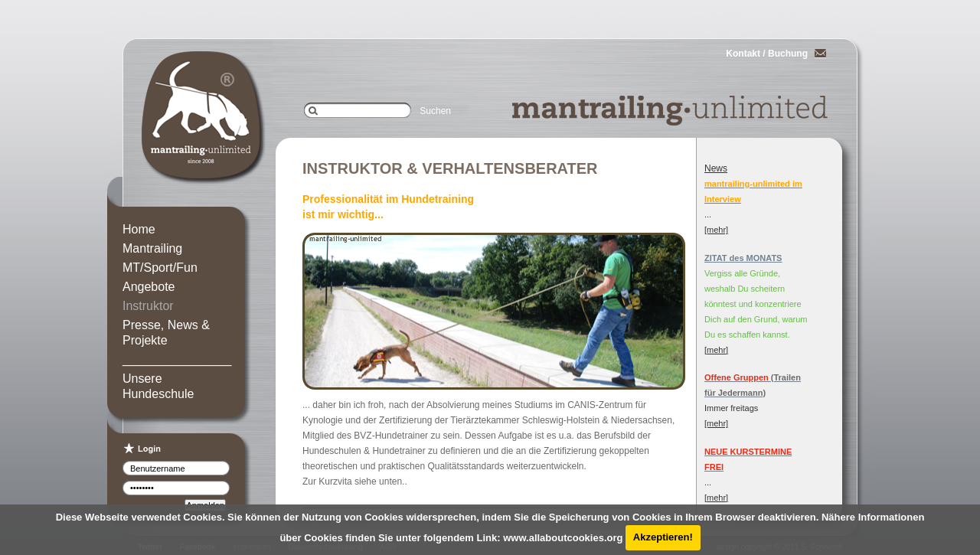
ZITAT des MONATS (743, 258)
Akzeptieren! (663, 537)
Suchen (435, 111)
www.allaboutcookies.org (563, 537)
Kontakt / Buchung (767, 54)
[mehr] (716, 230)
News (716, 168)
